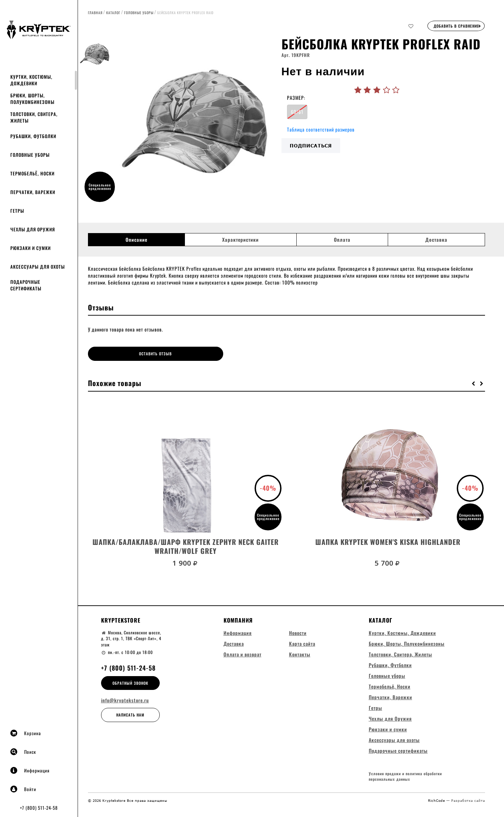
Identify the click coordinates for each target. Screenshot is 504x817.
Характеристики (240, 240)
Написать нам (130, 714)
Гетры (17, 211)
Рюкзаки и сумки (31, 248)
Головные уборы (30, 155)
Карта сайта (302, 643)
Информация (30, 770)
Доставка (436, 240)
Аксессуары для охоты (38, 267)
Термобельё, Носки (32, 173)
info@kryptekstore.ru (125, 700)
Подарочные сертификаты (26, 285)
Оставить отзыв (137, 354)
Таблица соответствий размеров (321, 129)
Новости (298, 632)
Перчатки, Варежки (33, 192)
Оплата (342, 240)
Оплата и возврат (243, 653)
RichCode (437, 800)
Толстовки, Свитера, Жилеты (34, 117)
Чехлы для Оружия (33, 229)
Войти (23, 789)
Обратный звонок (130, 682)
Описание (136, 240)
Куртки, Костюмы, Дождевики (31, 80)
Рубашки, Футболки (33, 136)
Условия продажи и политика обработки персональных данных (405, 776)
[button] (474, 382)
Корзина (26, 733)
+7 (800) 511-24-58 (39, 808)
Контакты (300, 653)
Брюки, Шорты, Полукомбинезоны (32, 99)
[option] (197, 123)
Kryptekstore (121, 619)
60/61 (297, 112)
